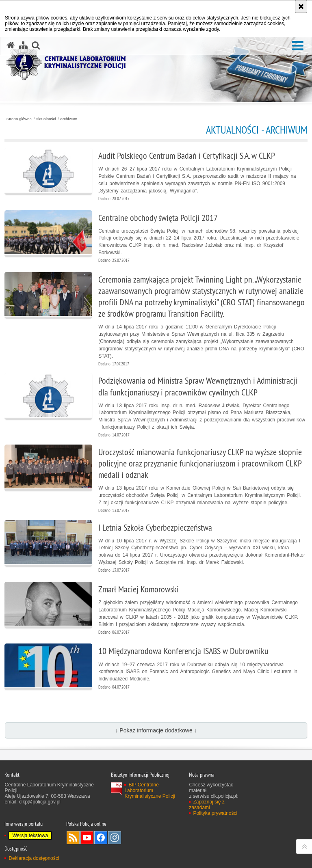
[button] (298, 46)
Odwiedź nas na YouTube (87, 838)
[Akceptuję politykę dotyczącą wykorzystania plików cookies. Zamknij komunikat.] (301, 6)
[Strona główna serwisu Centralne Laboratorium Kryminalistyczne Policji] (11, 45)
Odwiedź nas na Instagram (115, 838)
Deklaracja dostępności (34, 858)
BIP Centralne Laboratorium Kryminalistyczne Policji (150, 790)
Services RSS (73, 838)
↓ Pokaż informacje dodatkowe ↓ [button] (156, 730)
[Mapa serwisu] (23, 45)
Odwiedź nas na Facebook (101, 838)
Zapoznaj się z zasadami (207, 805)
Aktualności (46, 119)
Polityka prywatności (215, 813)
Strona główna (19, 119)
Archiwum (69, 119)
